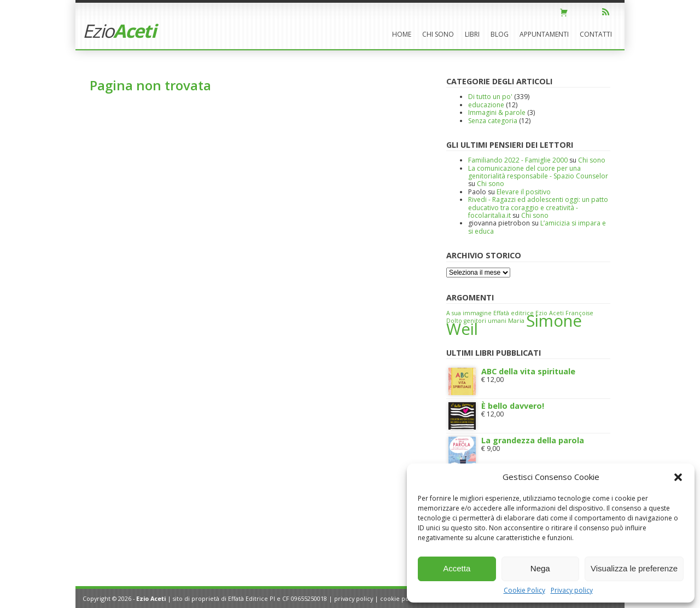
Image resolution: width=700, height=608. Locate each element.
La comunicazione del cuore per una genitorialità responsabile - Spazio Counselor (538, 172)
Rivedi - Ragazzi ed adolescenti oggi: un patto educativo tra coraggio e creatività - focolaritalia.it (538, 207)
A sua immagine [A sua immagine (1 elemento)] (469, 313)
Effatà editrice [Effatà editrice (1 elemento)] (514, 313)
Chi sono (438, 34)
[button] (678, 477)
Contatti (596, 34)
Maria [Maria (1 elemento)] (516, 321)
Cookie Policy (524, 590)
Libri (472, 34)
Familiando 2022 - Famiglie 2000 (518, 160)
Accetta (457, 568)
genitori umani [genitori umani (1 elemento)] (485, 321)
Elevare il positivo (524, 192)
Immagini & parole (497, 112)
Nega (540, 568)
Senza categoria (493, 121)
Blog (500, 34)
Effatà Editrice (248, 598)
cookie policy (399, 598)
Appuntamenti (544, 34)
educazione (486, 105)
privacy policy (354, 598)
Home (402, 34)
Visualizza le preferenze (634, 568)
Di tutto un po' (490, 97)
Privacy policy (572, 590)
